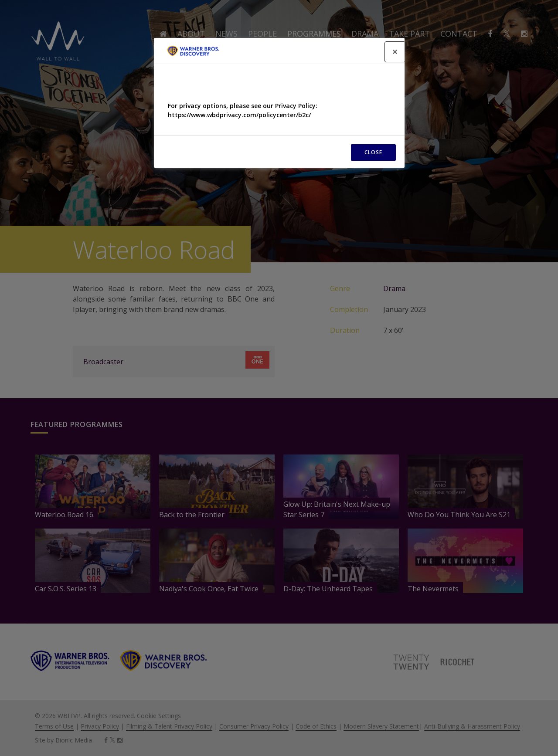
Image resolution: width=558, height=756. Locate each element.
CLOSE (373, 152)
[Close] (395, 52)
